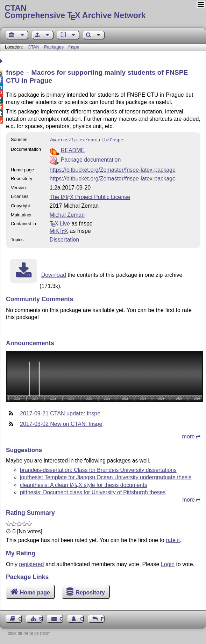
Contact (61, 618)
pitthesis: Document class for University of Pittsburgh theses (93, 492)
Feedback (103, 618)
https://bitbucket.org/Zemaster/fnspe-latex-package (113, 169)
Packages (55, 47)
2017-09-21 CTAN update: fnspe (60, 413)
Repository (90, 592)
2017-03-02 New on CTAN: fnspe (61, 423)
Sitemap (41, 618)
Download (54, 274)
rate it (173, 539)
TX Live (60, 223)
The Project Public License (90, 196)
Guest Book (20, 618)
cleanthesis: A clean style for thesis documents (83, 484)
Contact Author (82, 618)
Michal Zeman (67, 214)
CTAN (34, 47)
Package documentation (91, 159)
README (73, 150)
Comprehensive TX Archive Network (103, 12)
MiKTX (59, 230)
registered (31, 564)
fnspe (74, 47)
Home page (35, 592)
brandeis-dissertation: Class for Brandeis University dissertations (98, 469)
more (189, 436)
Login (168, 564)
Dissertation (64, 239)
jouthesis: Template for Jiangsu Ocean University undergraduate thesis (106, 477)
